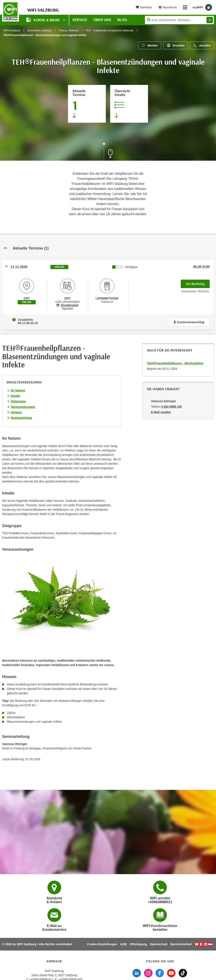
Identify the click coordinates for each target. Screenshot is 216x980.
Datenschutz (159, 944)
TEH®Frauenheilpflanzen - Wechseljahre (175, 363)
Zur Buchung (198, 283)
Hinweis (16, 412)
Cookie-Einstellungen (102, 944)
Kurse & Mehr (43, 20)
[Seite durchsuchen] (179, 20)
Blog (122, 20)
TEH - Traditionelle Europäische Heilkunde (109, 31)
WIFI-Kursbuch (12, 31)
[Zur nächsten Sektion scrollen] (108, 152)
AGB (124, 944)
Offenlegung (138, 944)
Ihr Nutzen (18, 390)
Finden (210, 20)
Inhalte (16, 396)
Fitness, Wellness (69, 31)
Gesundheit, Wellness (40, 31)
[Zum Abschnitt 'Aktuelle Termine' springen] (87, 104)
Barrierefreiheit (181, 944)
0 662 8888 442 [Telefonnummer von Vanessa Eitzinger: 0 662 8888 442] (172, 407)
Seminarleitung (21, 418)
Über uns (102, 20)
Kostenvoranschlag (189, 322)
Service (80, 20)
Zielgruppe (18, 401)
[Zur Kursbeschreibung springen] (129, 104)
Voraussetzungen (23, 407)
